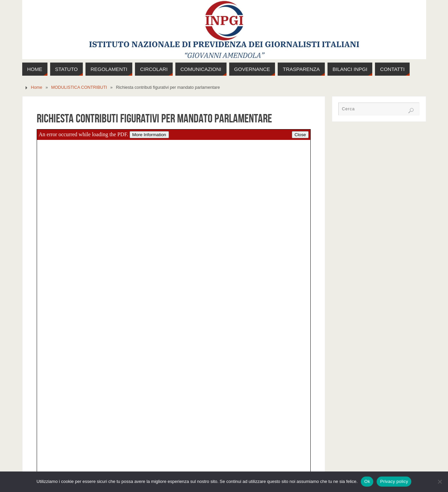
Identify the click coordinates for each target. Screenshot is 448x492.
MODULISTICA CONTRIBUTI (79, 87)
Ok (367, 481)
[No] (440, 482)
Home (37, 87)
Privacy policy (394, 481)
